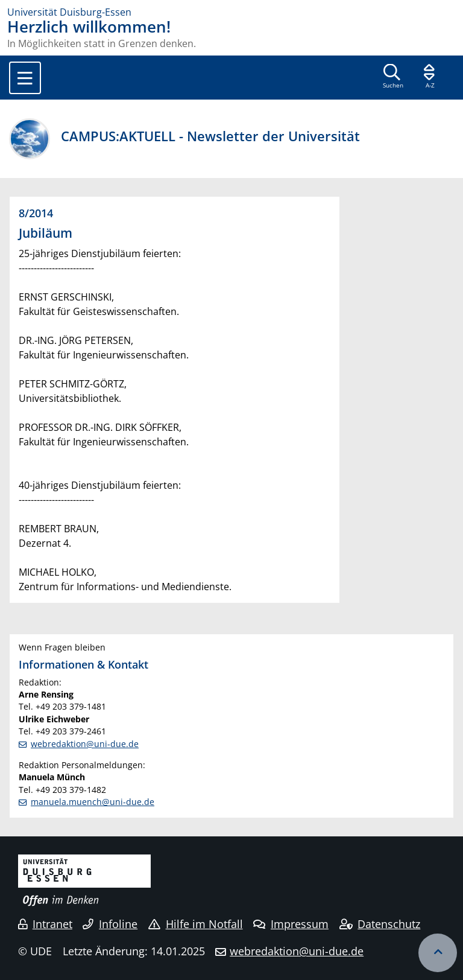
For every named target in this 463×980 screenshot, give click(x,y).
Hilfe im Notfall (196, 924)
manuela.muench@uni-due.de (93, 802)
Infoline (110, 924)
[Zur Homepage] (231, 12)
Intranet (45, 924)
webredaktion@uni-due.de (85, 744)
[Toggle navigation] (25, 78)
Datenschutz (380, 924)
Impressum (291, 924)
